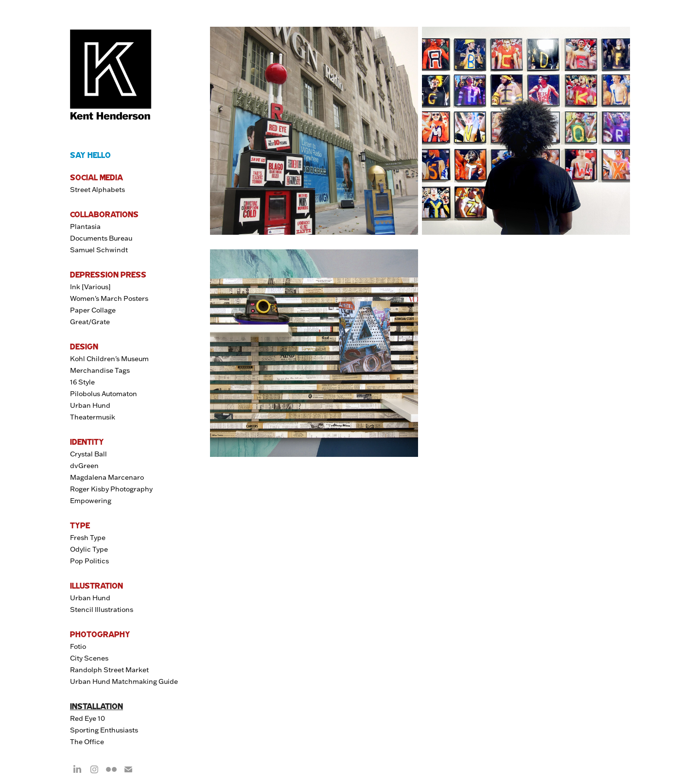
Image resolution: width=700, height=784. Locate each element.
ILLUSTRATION (96, 586)
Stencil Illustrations (102, 610)
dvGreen (84, 466)
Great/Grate (90, 322)
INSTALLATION (96, 706)
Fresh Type (88, 538)
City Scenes (89, 658)
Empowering (91, 501)
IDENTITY (87, 442)
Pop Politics (89, 561)
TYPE (80, 525)
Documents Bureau (101, 238)
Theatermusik (93, 417)
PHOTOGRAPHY (100, 634)
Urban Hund (90, 405)
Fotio (78, 646)
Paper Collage (93, 310)
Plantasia (85, 226)
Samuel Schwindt (99, 250)
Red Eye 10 (87, 718)
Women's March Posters (109, 298)
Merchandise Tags (100, 370)
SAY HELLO (90, 155)
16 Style (82, 382)
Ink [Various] (90, 287)
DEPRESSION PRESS (108, 275)
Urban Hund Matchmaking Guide (124, 681)
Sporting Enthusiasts (104, 730)
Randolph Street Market (109, 670)
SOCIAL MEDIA (96, 177)
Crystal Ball (88, 454)
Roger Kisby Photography (111, 489)
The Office (87, 742)
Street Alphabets (97, 190)
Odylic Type (89, 549)
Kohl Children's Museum (109, 359)
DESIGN (84, 347)
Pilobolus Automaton (104, 394)
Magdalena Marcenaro (107, 477)
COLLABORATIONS (104, 214)
